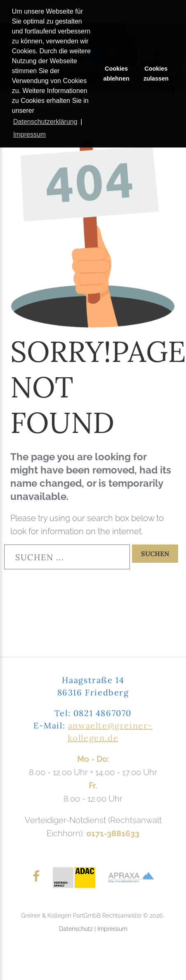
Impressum (112, 929)
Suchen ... (4, 545)
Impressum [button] (29, 134)
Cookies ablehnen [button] (117, 74)
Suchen (155, 554)
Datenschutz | (78, 929)
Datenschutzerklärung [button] (45, 122)
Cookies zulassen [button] (156, 74)
